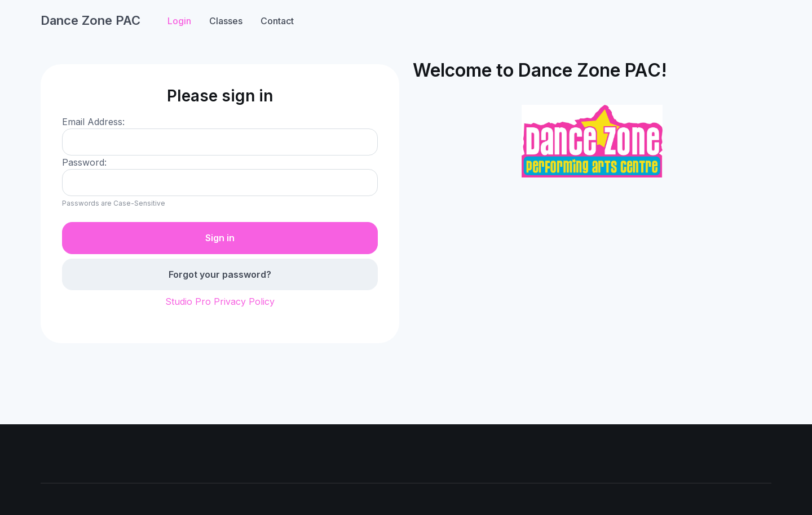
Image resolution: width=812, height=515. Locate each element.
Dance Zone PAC (91, 20)
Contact (277, 21)
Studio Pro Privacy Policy (220, 301)
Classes (226, 21)
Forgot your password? (220, 274)
